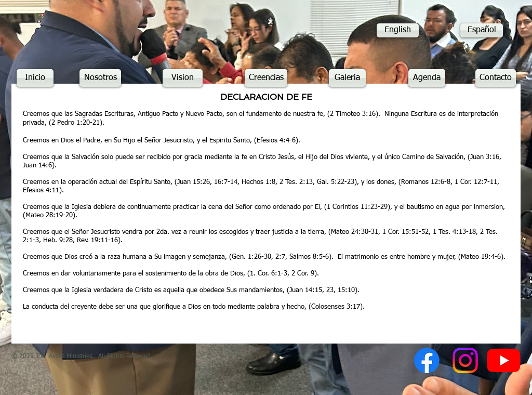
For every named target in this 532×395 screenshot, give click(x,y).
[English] (398, 30)
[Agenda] (427, 78)
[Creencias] (266, 78)
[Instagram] (465, 360)
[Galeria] (347, 78)
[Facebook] (427, 360)
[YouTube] (504, 360)
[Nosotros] (100, 78)
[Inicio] (35, 78)
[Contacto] (496, 78)
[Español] (482, 30)
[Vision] (183, 78)
